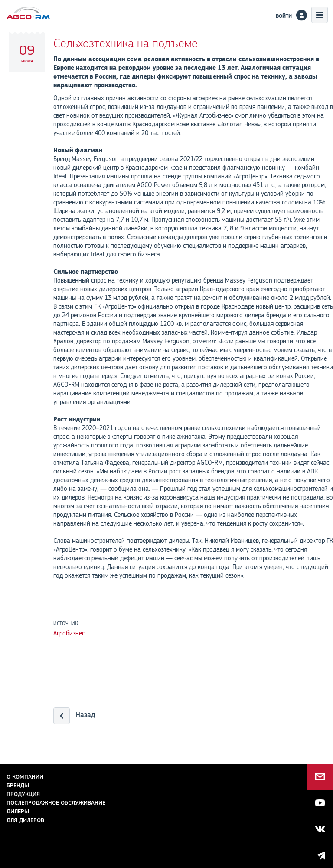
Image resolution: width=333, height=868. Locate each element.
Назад (85, 715)
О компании (25, 777)
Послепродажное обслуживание (56, 803)
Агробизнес (69, 633)
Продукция (23, 794)
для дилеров (25, 820)
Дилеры (18, 811)
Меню (320, 15)
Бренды (18, 785)
